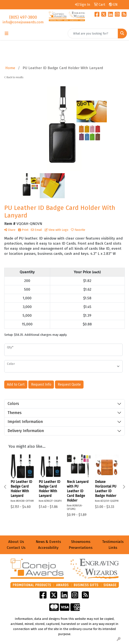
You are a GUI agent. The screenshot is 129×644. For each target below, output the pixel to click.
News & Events (48, 542)
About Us (16, 542)
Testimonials (113, 542)
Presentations (81, 548)
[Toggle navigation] (7, 33)
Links (113, 548)
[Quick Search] (93, 33)
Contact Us (16, 548)
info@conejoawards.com (23, 22)
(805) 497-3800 (23, 17)
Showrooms (81, 542)
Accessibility (48, 548)
